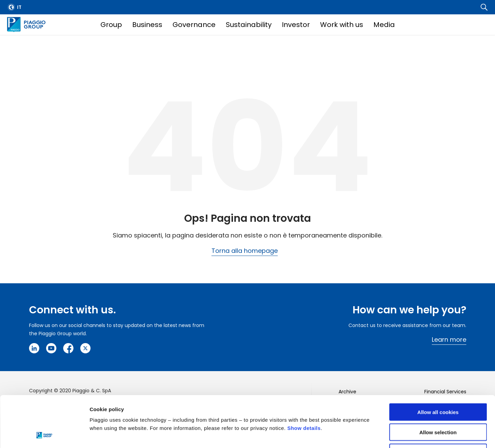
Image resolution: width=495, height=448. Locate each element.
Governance (194, 25)
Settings (353, 435)
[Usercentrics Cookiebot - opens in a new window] (44, 435)
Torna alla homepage (245, 251)
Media (384, 25)
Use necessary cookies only (438, 404)
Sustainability (249, 25)
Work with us (342, 25)
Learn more (449, 340)
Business (147, 25)
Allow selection (438, 384)
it (19, 7)
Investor (296, 25)
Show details (304, 380)
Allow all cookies (438, 364)
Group (111, 25)
